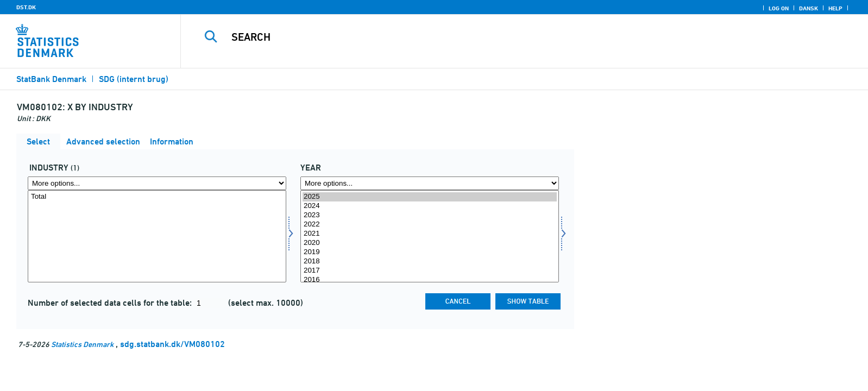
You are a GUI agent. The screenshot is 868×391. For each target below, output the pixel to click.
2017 (430, 271)
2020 (430, 243)
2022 (430, 225)
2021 (430, 234)
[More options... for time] (430, 183)
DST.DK (26, 7)
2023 (430, 215)
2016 (430, 280)
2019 (430, 252)
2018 (430, 261)
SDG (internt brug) (134, 79)
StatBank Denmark (51, 79)
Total (157, 197)
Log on (779, 8)
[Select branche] (157, 236)
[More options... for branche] (157, 183)
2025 (430, 197)
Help (835, 8)
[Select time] (430, 236)
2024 (430, 206)
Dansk (809, 8)
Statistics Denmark (82, 344)
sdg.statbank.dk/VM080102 (172, 344)
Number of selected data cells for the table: (111, 303)
